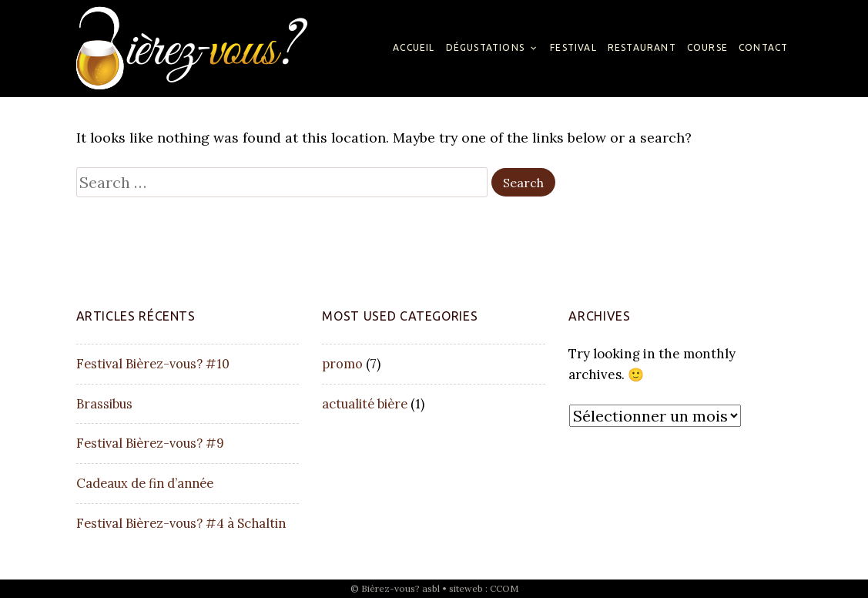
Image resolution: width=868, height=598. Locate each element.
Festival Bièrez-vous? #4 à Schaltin (181, 523)
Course (707, 47)
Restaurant (642, 47)
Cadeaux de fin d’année (145, 483)
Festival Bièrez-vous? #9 (150, 443)
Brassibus (104, 404)
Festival (573, 47)
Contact (763, 47)
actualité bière (365, 404)
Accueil (414, 47)
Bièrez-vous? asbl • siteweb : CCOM (440, 588)
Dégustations (485, 47)
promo (342, 364)
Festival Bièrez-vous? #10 (153, 364)
